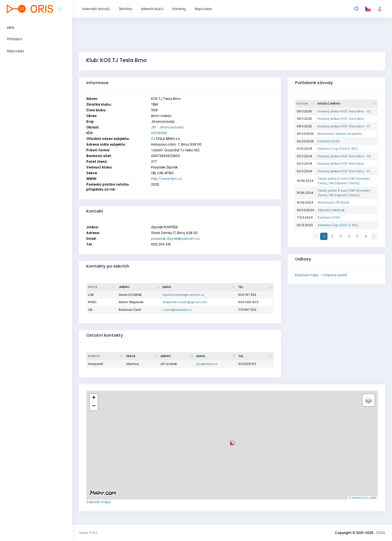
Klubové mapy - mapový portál (321, 275)
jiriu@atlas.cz (207, 364)
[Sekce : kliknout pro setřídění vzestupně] (142, 356)
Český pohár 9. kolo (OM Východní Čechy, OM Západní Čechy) (344, 181)
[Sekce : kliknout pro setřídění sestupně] (102, 287)
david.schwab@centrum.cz (183, 295)
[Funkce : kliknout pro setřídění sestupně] (106, 356)
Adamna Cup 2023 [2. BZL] (338, 225)
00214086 (159, 133)
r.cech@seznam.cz (177, 310)
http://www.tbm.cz (167, 179)
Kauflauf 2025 (329, 141)
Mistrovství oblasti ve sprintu (340, 134)
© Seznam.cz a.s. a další (363, 498)
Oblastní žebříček (331, 210)
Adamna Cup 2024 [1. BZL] (338, 149)
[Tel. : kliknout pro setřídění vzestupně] (255, 287)
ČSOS (381, 533)
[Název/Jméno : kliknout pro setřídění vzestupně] (347, 104)
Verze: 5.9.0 (88, 533)
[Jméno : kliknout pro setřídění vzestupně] (139, 287)
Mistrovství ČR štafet (333, 202)
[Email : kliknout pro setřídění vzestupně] (199, 287)
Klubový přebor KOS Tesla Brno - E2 (344, 111)
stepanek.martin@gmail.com (185, 302)
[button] (232, 441)
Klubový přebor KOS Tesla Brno (341, 119)
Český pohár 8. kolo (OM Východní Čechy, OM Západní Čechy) (344, 193)
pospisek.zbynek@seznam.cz (175, 239)
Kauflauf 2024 (329, 217)
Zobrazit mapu (99, 502)
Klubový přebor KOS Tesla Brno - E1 (344, 126)
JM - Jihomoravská (167, 127)
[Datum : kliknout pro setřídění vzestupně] (306, 104)
